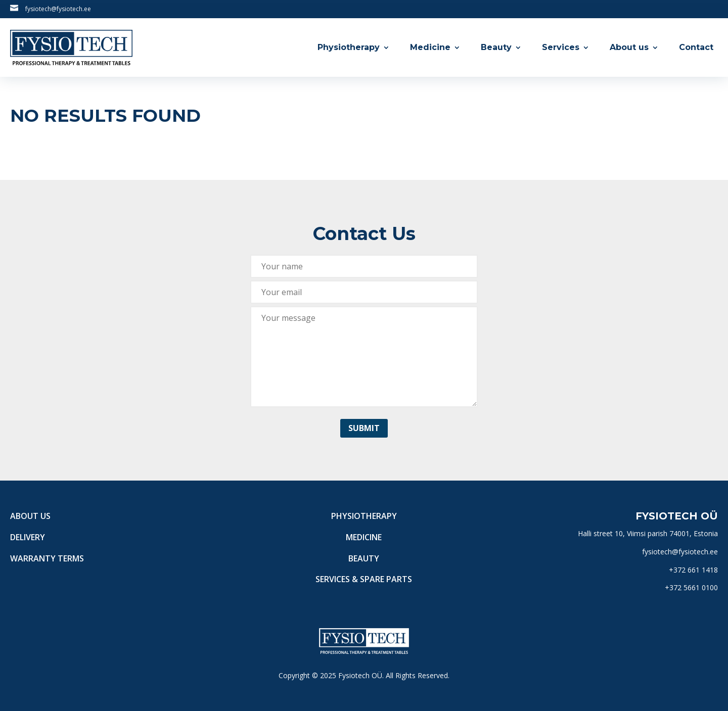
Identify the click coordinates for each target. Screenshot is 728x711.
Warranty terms (47, 558)
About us (629, 47)
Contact (696, 47)
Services (561, 47)
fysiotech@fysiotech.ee (58, 9)
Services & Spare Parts (364, 579)
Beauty (496, 47)
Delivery (28, 537)
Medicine (430, 47)
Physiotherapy (349, 47)
